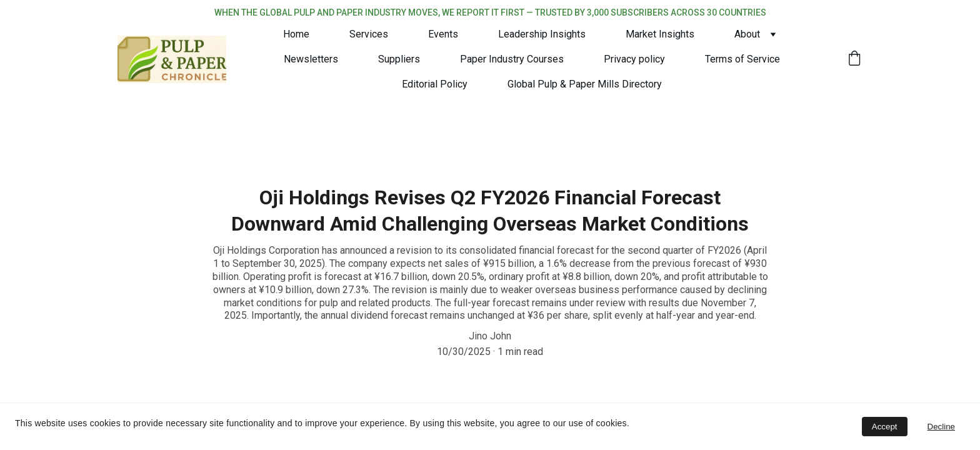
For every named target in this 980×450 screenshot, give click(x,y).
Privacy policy (634, 59)
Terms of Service (742, 59)
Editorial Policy (435, 84)
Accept (885, 427)
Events (443, 34)
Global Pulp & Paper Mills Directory (585, 84)
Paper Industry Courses (512, 59)
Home (296, 34)
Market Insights (660, 34)
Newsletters (311, 59)
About (747, 34)
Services (369, 34)
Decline (941, 427)
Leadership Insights (542, 34)
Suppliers (399, 59)
